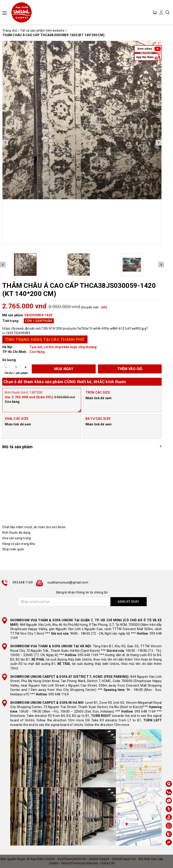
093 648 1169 (23, 582)
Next (159, 142)
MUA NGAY (64, 369)
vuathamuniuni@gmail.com (68, 582)
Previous (5, 142)
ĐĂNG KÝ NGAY (128, 602)
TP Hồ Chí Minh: (15, 352)
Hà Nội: (8, 347)
